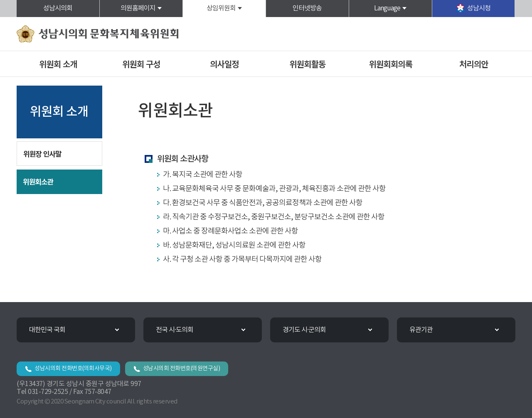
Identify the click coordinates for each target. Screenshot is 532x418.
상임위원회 (221, 8)
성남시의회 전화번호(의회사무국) (73, 369)
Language (387, 8)
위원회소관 (38, 181)
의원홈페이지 (138, 8)
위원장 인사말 (42, 154)
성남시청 (479, 8)
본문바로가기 (0, 0)
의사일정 (224, 64)
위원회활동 (307, 64)
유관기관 (421, 330)
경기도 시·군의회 (304, 330)
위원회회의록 (391, 64)
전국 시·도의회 (175, 330)
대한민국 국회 (47, 330)
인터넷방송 (307, 8)
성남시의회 (58, 8)
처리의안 (474, 64)
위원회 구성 (141, 64)
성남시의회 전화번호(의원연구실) (182, 369)
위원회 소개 (58, 64)
